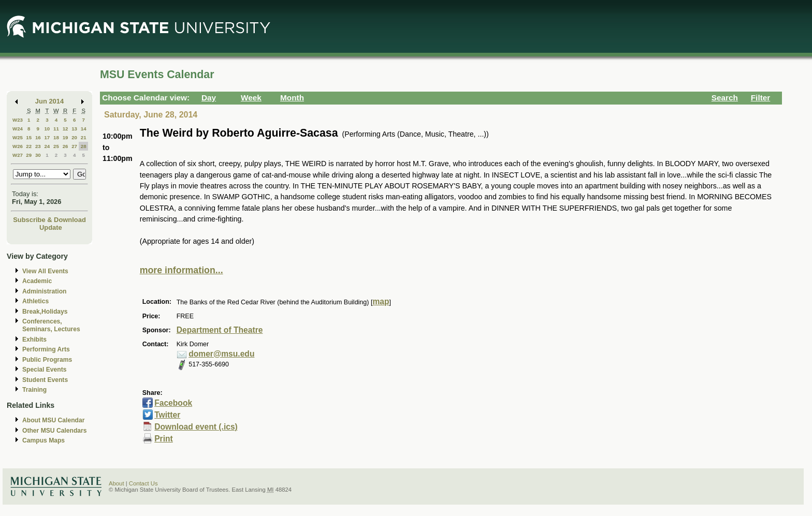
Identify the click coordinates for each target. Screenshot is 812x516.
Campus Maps (44, 440)
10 (47, 129)
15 (29, 137)
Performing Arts (46, 349)
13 (74, 129)
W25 (18, 137)
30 (38, 155)
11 (56, 129)
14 (84, 129)
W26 (18, 146)
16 (38, 137)
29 (29, 155)
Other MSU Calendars (55, 431)
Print (164, 439)
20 (74, 137)
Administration (44, 291)
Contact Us (143, 483)
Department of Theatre (220, 330)
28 (84, 146)
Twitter (167, 415)
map (381, 301)
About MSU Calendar (53, 420)
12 (66, 129)
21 (84, 137)
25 (56, 146)
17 (47, 137)
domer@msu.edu (221, 354)
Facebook (173, 403)
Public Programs (47, 360)
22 (29, 146)
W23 (18, 120)
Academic (37, 281)
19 (66, 137)
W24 (18, 129)
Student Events (45, 380)
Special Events (44, 370)
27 (74, 146)
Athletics (35, 301)
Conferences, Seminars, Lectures (51, 325)
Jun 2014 (49, 101)
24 (47, 146)
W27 (18, 155)
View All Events (45, 271)
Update (51, 227)
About (117, 483)
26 (66, 146)
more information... (182, 270)
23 (38, 146)
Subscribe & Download (49, 220)
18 (56, 137)
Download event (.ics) (196, 427)
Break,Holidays (45, 312)
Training (34, 390)
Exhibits (34, 340)
